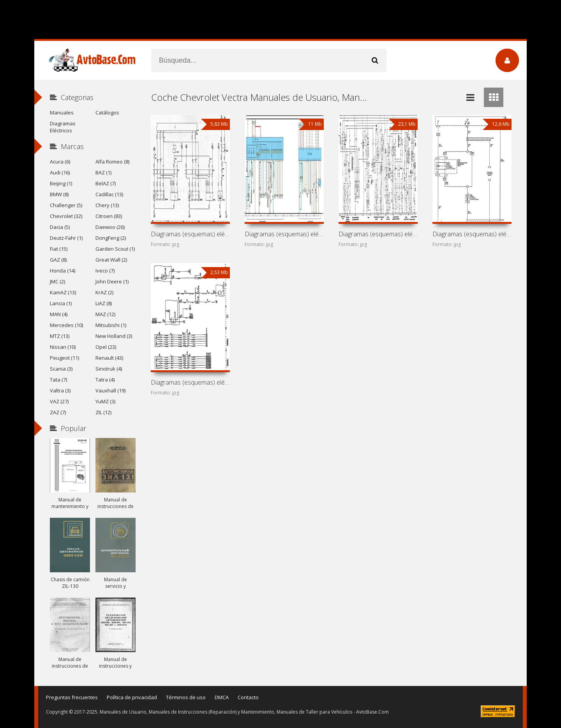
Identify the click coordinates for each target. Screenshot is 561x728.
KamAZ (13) (63, 292)
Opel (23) (106, 347)
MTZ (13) (60, 336)
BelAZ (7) (106, 183)
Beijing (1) (61, 183)
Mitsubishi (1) (111, 325)
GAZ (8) (58, 260)
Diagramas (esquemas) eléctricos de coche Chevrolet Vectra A (378, 234)
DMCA (222, 697)
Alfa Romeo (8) (112, 162)
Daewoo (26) (110, 227)
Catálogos (107, 113)
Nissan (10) (63, 347)
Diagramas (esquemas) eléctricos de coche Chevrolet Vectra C (190, 234)
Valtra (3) (60, 390)
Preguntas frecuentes (72, 697)
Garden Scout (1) (115, 249)
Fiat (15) (59, 249)
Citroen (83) (109, 216)
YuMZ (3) (105, 401)
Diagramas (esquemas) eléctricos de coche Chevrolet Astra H (190, 382)
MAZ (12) (105, 314)
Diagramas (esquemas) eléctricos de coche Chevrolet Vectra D (472, 234)
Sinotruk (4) (109, 369)
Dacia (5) (60, 227)
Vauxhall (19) (110, 390)
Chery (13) (107, 205)
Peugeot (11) (64, 358)
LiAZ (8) (104, 303)
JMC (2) (57, 281)
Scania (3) (61, 369)
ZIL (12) (103, 412)
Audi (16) (60, 172)
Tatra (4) (105, 380)
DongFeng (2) (111, 238)
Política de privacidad (132, 697)
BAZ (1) (103, 172)
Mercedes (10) (66, 325)
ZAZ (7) (58, 412)
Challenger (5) (66, 205)
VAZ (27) (59, 401)
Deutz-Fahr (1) (66, 238)
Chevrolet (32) (66, 216)
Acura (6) (60, 162)
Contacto (248, 697)
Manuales (62, 113)
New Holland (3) (114, 336)
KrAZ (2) (104, 292)
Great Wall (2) (111, 260)
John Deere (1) (112, 281)
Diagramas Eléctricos (63, 127)
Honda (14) (63, 271)
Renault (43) (109, 358)
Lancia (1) (61, 303)
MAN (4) (59, 314)
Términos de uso (186, 697)
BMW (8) (59, 194)
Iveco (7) (105, 271)
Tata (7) (58, 380)
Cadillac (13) (109, 194)
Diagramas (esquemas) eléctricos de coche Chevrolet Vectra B (284, 234)
